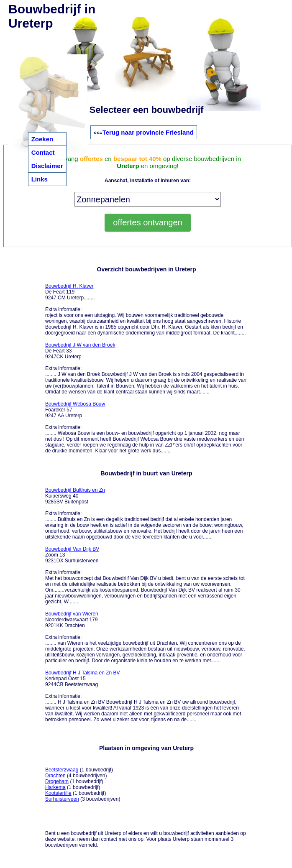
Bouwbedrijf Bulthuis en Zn (75, 490)
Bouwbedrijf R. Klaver (69, 286)
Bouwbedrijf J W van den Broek (80, 345)
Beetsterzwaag (62, 770)
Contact (43, 152)
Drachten (55, 776)
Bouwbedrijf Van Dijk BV (72, 549)
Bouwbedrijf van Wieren (72, 614)
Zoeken (42, 139)
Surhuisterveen (62, 799)
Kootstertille (58, 793)
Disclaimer (47, 166)
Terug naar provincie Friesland (148, 132)
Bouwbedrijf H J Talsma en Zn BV (83, 673)
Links (40, 179)
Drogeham (57, 781)
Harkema (55, 787)
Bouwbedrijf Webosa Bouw (75, 404)
